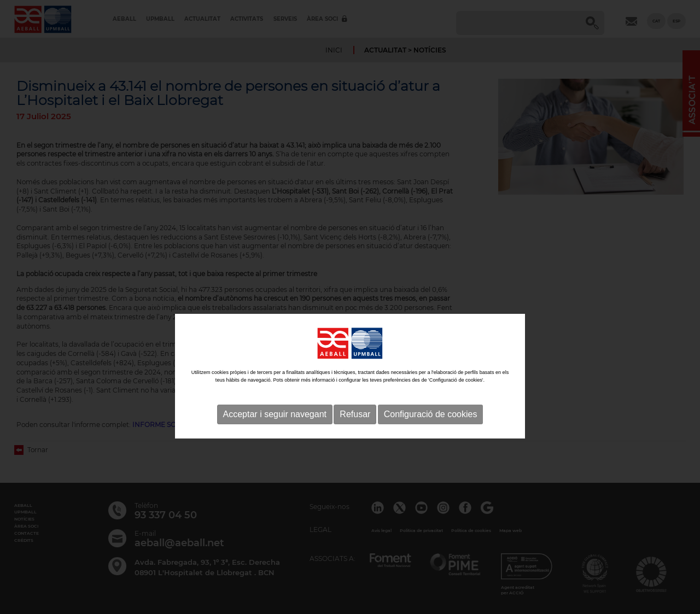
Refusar (355, 440)
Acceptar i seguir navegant (275, 440)
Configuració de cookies (431, 440)
